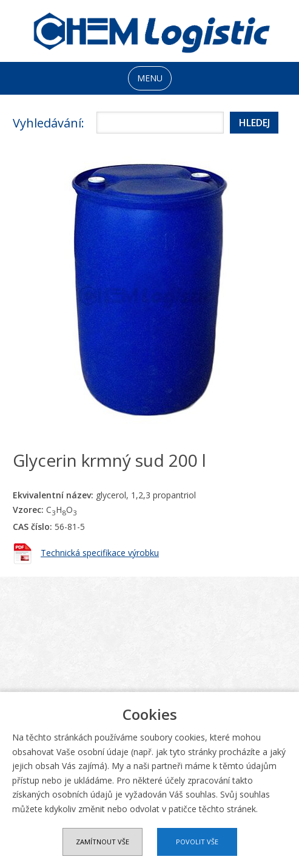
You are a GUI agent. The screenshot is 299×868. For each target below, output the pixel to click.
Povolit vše (197, 842)
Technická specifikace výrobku (100, 553)
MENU (150, 78)
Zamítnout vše (102, 842)
